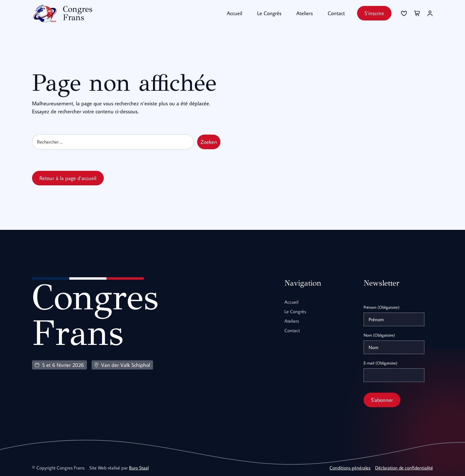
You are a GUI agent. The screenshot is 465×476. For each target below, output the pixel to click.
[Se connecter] (404, 13)
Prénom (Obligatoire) (382, 307)
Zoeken (209, 142)
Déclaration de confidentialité (404, 468)
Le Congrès (269, 13)
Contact (336, 13)
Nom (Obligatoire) (379, 335)
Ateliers (305, 13)
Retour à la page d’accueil (68, 178)
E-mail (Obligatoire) (380, 363)
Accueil (235, 13)
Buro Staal (139, 468)
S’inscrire (374, 13)
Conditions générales (350, 468)
